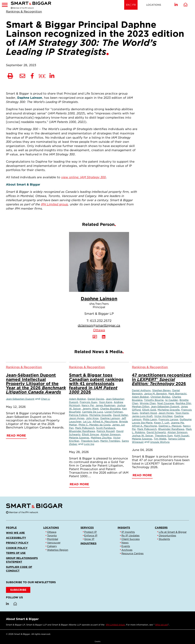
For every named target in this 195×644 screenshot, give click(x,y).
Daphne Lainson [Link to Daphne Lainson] (110, 418)
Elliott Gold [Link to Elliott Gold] (149, 410)
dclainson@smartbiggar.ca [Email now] (99, 325)
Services (87, 528)
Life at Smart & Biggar (173, 532)
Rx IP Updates (130, 536)
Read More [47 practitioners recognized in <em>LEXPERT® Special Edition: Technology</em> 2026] (142, 475)
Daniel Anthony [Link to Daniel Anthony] (141, 390)
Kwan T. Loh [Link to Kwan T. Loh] (162, 423)
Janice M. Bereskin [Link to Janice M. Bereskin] (155, 394)
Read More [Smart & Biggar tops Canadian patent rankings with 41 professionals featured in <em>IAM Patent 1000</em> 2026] (79, 484)
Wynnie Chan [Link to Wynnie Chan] (148, 403)
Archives (127, 550)
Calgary (52, 546)
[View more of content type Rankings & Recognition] (24, 11)
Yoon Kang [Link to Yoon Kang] (105, 402)
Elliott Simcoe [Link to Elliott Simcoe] (90, 434)
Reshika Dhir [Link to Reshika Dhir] (183, 403)
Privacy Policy (17, 543)
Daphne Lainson (99, 299)
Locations (154, 5)
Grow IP (89, 539)
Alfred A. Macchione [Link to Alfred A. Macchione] (105, 421)
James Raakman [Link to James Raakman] (105, 405)
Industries (88, 543)
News (125, 543)
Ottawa (99, 330)
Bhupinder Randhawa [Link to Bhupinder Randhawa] (82, 431)
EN (128, 5)
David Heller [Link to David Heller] (120, 415)
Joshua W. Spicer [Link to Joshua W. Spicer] (142, 435)
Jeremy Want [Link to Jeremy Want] (90, 409)
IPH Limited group (115, 625)
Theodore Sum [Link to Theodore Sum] (90, 441)
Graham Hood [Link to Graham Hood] (148, 413)
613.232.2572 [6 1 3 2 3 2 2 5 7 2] (101, 321)
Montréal (53, 539)
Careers (161, 528)
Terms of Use (16, 553)
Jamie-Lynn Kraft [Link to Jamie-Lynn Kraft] (142, 416)
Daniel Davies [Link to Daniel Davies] (96, 399)
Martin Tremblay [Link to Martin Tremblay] (110, 441)
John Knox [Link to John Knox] (92, 418)
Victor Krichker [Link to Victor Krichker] (163, 416)
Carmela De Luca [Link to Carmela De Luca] (92, 412)
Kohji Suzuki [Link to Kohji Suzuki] (182, 435)
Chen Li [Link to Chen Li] (45, 399)
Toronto (52, 536)
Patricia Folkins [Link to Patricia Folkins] (78, 415)
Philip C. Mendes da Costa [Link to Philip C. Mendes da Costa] (95, 425)
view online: (83, 177)
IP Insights (128, 532)
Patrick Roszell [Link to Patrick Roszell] (106, 431)
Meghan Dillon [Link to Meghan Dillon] (141, 406)
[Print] (10, 76)
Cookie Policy (17, 548)
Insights (124, 528)
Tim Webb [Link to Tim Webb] (160, 439)
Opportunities (167, 536)
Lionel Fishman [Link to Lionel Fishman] (114, 412)
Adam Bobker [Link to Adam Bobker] (77, 399)
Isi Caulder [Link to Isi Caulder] (172, 400)
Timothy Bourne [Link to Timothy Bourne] (154, 400)
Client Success (131, 539)
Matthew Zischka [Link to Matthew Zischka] (101, 438)
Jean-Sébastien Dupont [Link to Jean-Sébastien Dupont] (20, 399)
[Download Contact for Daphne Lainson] (95, 337)
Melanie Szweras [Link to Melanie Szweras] (79, 438)
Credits (98, 641)
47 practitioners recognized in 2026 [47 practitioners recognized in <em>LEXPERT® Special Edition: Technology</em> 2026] (162, 379)
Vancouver (54, 543)
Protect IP (90, 532)
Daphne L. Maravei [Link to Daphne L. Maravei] (170, 426)
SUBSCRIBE (18, 590)
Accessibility (16, 538)
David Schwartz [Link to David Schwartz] (156, 432)
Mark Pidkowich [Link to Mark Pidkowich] (85, 428)
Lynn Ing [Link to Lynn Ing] (89, 444)
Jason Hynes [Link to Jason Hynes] (77, 418)
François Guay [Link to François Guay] (88, 402)
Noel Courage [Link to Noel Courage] (166, 403)
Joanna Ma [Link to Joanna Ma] (177, 423)
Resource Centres (132, 553)
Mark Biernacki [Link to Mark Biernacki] (177, 394)
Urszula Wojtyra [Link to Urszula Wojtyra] (160, 442)
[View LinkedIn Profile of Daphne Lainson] (104, 337)
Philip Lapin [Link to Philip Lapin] (150, 419)
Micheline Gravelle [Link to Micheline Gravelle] (100, 415)
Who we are (15, 533)
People (11, 528)
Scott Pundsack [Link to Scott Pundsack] (106, 428)
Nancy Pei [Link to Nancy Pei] (88, 405)
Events (126, 546)
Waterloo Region (58, 550)
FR (134, 5)
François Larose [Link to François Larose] (168, 419)
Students (164, 539)
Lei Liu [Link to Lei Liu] (87, 421)
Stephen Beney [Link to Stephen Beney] (161, 390)
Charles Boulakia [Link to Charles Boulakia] (110, 409)
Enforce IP (91, 536)
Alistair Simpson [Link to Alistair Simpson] (110, 434)
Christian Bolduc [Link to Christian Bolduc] (160, 397)
